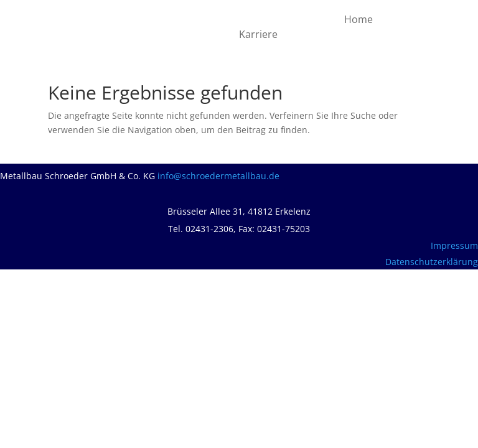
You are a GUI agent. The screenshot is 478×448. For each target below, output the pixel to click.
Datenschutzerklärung (432, 262)
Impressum (454, 245)
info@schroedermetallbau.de (218, 176)
